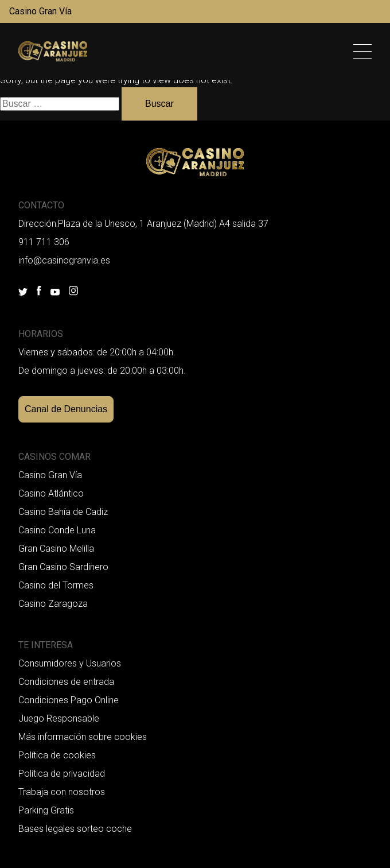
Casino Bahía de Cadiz (63, 512)
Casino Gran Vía (40, 11)
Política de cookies (57, 755)
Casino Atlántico (51, 493)
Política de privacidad (62, 774)
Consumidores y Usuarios (70, 663)
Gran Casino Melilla (56, 549)
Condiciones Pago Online (69, 700)
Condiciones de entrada (66, 682)
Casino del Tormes (56, 585)
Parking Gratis (46, 810)
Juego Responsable (59, 718)
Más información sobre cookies (83, 737)
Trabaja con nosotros (62, 792)
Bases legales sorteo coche (75, 829)
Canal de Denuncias (66, 409)
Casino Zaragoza (53, 604)
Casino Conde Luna (57, 530)
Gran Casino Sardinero (63, 567)
